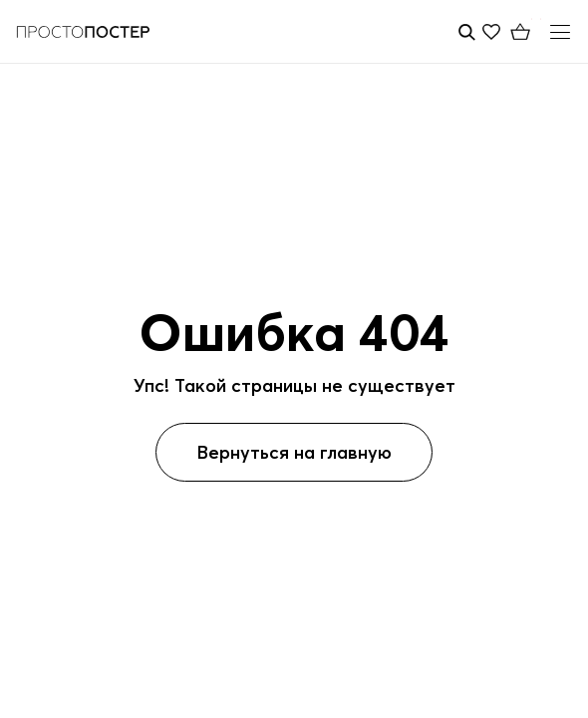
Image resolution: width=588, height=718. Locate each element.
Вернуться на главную (294, 452)
